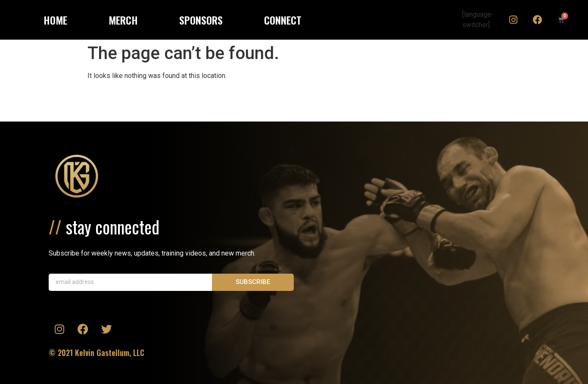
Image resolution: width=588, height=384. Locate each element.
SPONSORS (201, 20)
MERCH (123, 20)
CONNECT (283, 20)
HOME (55, 20)
